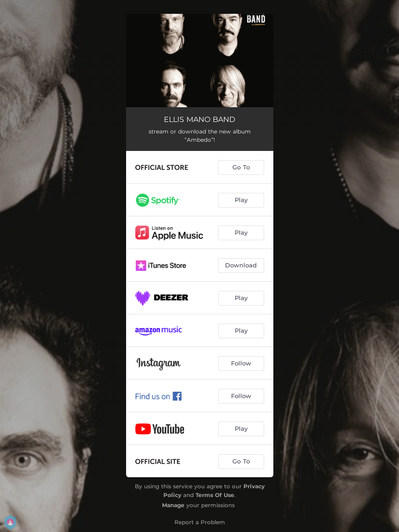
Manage (173, 505)
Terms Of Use (215, 495)
